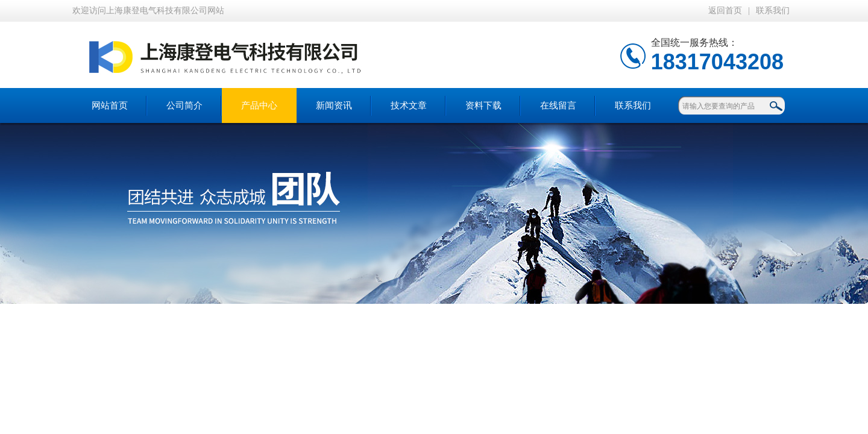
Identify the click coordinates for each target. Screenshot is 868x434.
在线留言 (558, 105)
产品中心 (259, 105)
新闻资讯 (334, 105)
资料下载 (483, 105)
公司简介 (184, 105)
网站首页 (110, 105)
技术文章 (409, 105)
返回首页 (725, 11)
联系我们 (773, 11)
